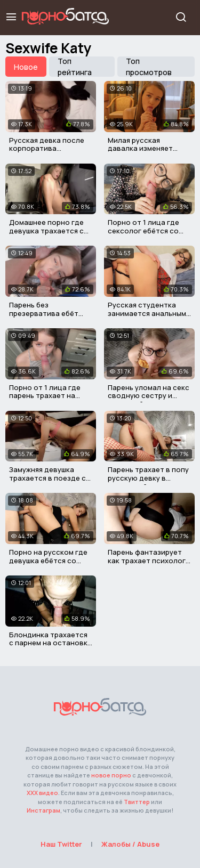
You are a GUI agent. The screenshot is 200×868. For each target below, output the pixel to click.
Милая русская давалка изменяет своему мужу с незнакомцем (140, 153)
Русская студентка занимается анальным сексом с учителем (147, 313)
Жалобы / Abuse (130, 844)
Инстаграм (43, 810)
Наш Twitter (61, 844)
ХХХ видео (42, 793)
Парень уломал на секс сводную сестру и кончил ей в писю (149, 396)
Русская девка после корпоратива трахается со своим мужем (47, 153)
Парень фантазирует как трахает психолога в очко (149, 560)
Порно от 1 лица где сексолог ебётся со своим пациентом (143, 230)
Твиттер (137, 802)
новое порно (111, 775)
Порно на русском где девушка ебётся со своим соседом (48, 560)
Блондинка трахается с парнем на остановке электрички (50, 643)
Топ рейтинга (75, 67)
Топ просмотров (149, 67)
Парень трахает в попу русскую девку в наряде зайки (148, 478)
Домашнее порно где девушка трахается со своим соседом (49, 230)
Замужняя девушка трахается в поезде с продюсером (47, 478)
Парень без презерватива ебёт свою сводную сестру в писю (49, 317)
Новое (26, 67)
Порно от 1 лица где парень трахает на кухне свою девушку (45, 396)
